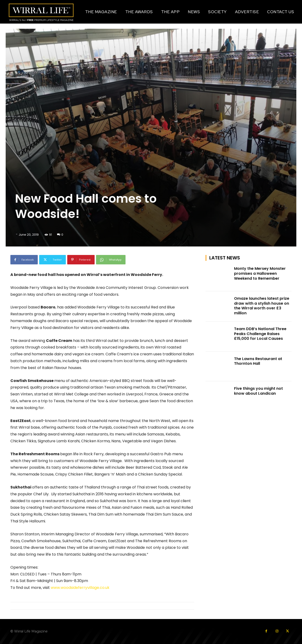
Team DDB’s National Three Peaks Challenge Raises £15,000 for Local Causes (260, 334)
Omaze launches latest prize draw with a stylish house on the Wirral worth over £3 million (262, 306)
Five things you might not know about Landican (258, 391)
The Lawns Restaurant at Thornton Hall (258, 361)
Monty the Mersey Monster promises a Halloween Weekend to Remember (260, 273)
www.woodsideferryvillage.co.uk (80, 588)
